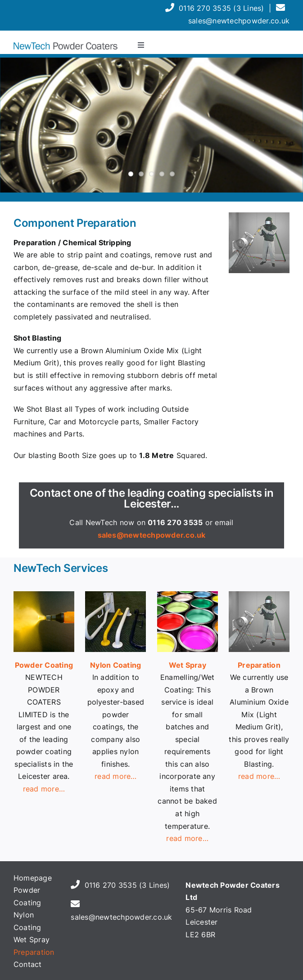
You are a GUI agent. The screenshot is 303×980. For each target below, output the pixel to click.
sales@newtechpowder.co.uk (239, 21)
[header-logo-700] (66, 46)
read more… (115, 776)
